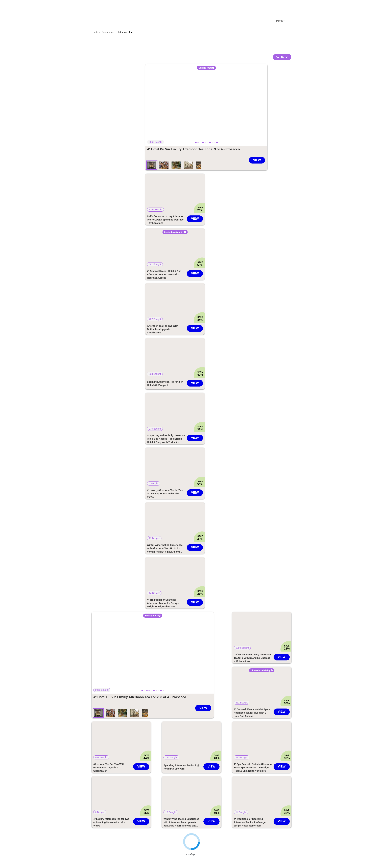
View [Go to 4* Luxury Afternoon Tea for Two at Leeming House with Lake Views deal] (195, 493)
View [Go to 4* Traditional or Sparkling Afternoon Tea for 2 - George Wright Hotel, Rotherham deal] (195, 602)
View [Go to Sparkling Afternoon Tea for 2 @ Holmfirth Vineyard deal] (195, 383)
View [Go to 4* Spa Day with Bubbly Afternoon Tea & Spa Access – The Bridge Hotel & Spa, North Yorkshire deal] (195, 438)
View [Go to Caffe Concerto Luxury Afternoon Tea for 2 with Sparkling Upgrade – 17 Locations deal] (195, 219)
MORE (280, 21)
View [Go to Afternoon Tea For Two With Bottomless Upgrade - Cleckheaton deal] (195, 328)
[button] (206, 105)
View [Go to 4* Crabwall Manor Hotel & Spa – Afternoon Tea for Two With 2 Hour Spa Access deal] (195, 273)
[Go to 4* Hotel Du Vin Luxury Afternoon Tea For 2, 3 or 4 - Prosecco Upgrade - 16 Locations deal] (195, 149)
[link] (280, 21)
